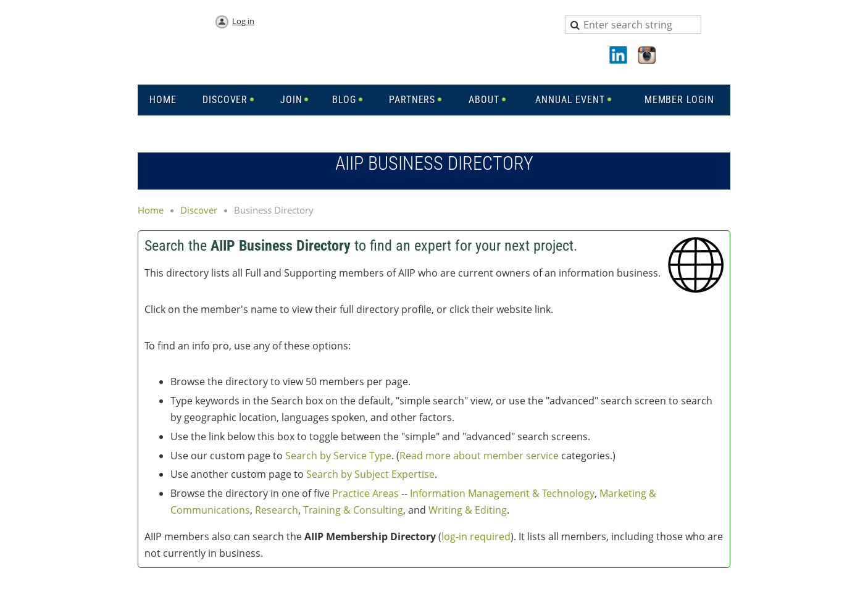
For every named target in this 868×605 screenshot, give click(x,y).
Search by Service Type (338, 456)
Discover (199, 210)
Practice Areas (365, 493)
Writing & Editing (468, 510)
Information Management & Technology (502, 493)
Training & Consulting (353, 510)
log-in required (476, 536)
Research (277, 510)
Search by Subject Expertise (370, 474)
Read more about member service (479, 456)
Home (151, 210)
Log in (243, 21)
